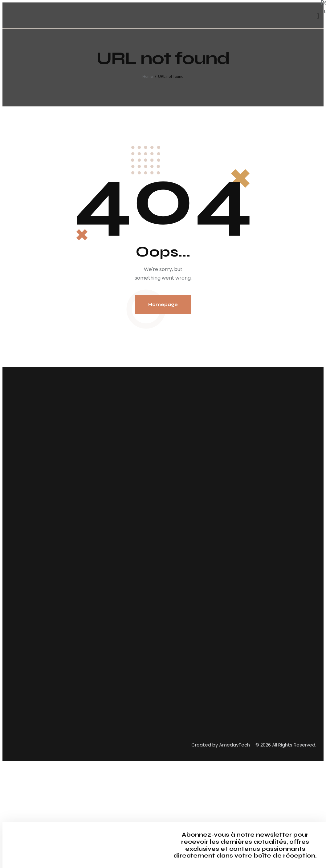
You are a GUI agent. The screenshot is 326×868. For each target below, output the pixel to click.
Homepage (163, 305)
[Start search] (318, 16)
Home (148, 77)
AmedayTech (234, 745)
